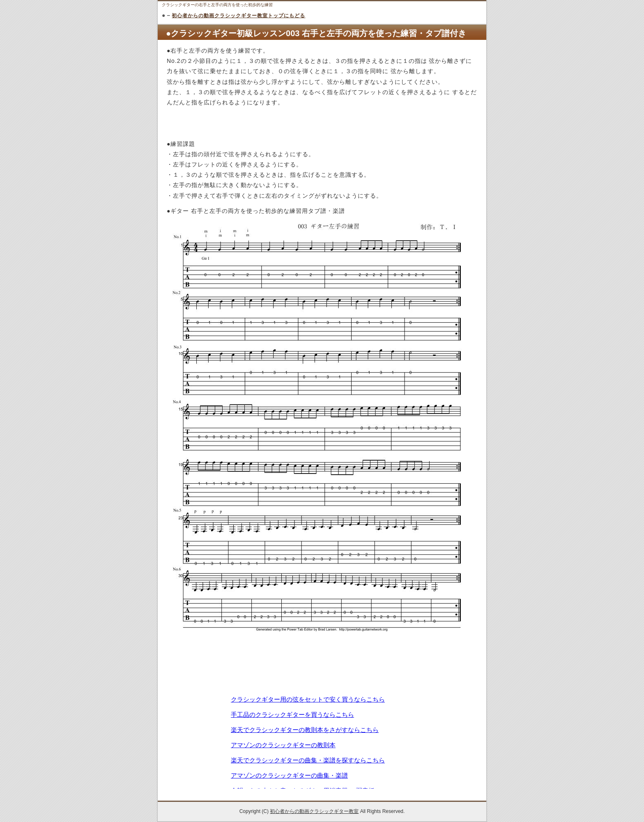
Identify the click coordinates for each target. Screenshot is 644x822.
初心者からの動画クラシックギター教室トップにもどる (238, 16)
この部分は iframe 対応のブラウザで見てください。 (322, 741)
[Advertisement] (322, 672)
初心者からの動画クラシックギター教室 (314, 811)
